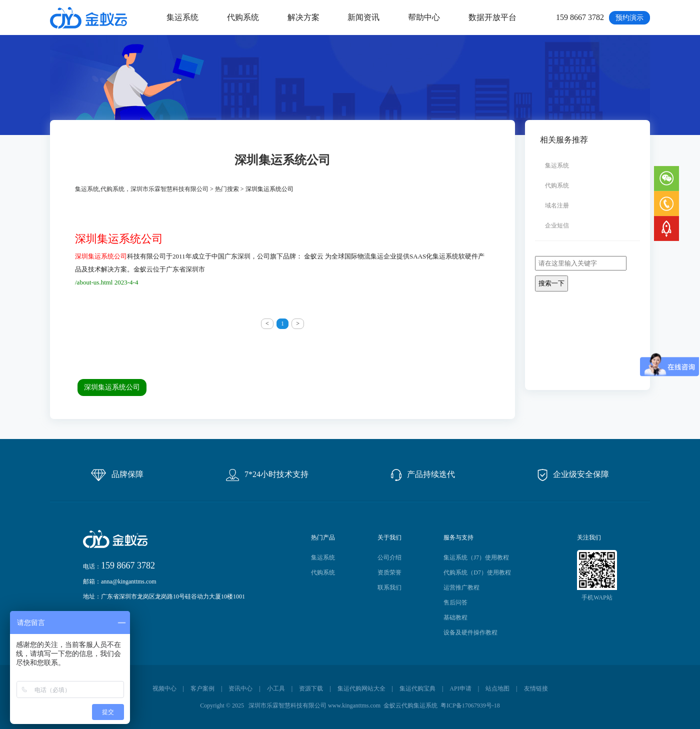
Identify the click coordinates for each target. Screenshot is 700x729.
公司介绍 (389, 557)
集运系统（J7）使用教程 (476, 557)
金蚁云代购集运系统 (410, 705)
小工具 (276, 688)
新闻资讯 (363, 17)
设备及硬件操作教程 (470, 632)
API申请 (460, 688)
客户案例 (202, 688)
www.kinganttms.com (354, 705)
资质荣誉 (389, 572)
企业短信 (557, 225)
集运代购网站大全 (361, 688)
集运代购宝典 (417, 688)
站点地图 (497, 688)
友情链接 (536, 688)
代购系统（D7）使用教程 (477, 572)
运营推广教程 (461, 587)
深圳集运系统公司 (112, 387)
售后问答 (455, 602)
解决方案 (303, 17)
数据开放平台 (492, 17)
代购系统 (243, 17)
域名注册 (557, 205)
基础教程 (455, 617)
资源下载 (311, 688)
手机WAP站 (597, 597)
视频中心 (164, 688)
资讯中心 (240, 688)
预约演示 (629, 18)
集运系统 (182, 17)
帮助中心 (424, 17)
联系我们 (389, 587)
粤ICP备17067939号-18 (470, 705)
